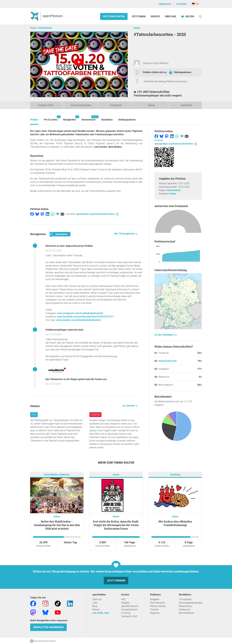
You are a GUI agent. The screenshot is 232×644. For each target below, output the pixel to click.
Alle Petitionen (158, 603)
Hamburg (175, 475)
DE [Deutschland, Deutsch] (195, 4)
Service (155, 16)
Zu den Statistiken (164, 335)
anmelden (182, 4)
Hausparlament (129, 610)
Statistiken (107, 120)
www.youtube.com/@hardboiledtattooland (78, 320)
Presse (96, 610)
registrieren (165, 4)
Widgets (125, 603)
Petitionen (139, 16)
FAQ (123, 599)
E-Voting (126, 613)
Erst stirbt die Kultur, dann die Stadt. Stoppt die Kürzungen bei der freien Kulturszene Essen (116, 525)
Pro (34, 415)
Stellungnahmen (183, 72)
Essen (116, 475)
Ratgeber (155, 599)
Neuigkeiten (70, 118)
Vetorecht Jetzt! (129, 616)
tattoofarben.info (168, 361)
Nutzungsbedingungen (191, 603)
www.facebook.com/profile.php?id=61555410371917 (85, 317)
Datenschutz (185, 606)
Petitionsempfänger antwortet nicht (64, 330)
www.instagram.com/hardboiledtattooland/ (80, 313)
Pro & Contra (51, 118)
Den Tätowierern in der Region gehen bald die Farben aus (76, 379)
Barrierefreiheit (186, 613)
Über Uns (170, 16)
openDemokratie (130, 606)
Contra (95, 415)
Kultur (137, 28)
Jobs (95, 603)
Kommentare (89, 118)
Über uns (97, 599)
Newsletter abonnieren (48, 627)
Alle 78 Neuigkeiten (125, 234)
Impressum (185, 610)
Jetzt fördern (116, 581)
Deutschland (45, 28)
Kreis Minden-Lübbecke (57, 475)
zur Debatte (129, 406)
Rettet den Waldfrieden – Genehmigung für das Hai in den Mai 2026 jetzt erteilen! (57, 525)
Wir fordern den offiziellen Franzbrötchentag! (175, 523)
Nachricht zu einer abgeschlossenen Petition (69, 246)
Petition (34, 120)
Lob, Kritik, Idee (101, 613)
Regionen (155, 613)
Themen (154, 610)
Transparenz (185, 599)
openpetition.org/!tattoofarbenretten (97, 214)
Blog (95, 606)
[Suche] (200, 16)
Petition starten (114, 16)
